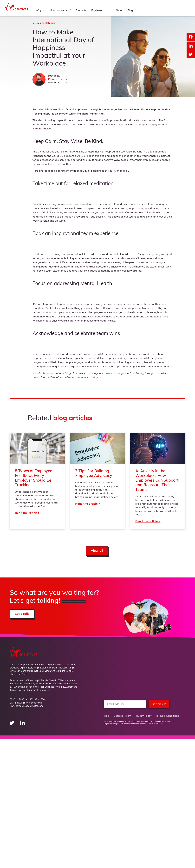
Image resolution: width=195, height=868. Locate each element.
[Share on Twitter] (191, 54)
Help (107, 716)
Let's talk (22, 614)
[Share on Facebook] (191, 37)
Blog (130, 10)
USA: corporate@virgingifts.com (26, 706)
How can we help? (59, 10)
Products (80, 10)
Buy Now (96, 10)
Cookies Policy (122, 716)
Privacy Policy (143, 716)
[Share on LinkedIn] (191, 46)
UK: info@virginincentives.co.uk (26, 703)
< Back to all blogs (44, 23)
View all (97, 551)
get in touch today (87, 378)
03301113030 (17, 700)
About (118, 10)
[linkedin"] (22, 724)
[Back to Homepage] (17, 11)
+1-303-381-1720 (35, 700)
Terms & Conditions (167, 716)
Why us (39, 10)
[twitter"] (12, 724)
